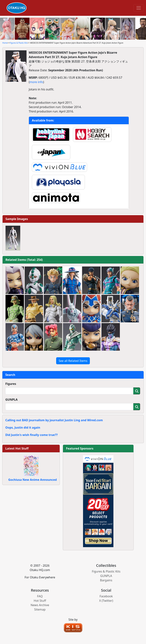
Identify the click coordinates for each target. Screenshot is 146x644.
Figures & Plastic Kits (19, 43)
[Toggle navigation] (139, 8)
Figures (11, 384)
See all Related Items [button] (73, 361)
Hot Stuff (40, 601)
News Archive (40, 605)
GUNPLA (12, 400)
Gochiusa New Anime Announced (32, 480)
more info (36, 82)
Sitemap (40, 609)
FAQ (40, 596)
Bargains (106, 580)
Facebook (106, 596)
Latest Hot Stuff (17, 448)
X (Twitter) (106, 601)
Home (5, 43)
